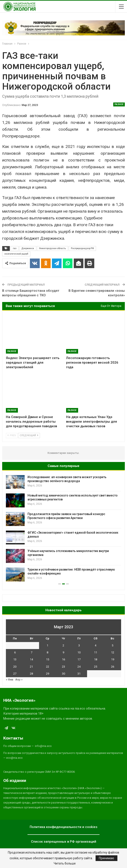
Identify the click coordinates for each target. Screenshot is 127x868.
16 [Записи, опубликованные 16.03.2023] (63, 659)
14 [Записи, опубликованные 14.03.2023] (31, 659)
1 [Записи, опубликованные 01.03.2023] (47, 645)
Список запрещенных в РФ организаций (64, 842)
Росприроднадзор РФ (82, 248)
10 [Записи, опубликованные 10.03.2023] (79, 652)
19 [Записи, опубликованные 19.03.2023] (113, 659)
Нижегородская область (52, 248)
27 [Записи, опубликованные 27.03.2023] (15, 674)
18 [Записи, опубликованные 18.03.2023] (96, 659)
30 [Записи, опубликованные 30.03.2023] (63, 674)
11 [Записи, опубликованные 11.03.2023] (96, 652)
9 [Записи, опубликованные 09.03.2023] (63, 652)
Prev (12, 435)
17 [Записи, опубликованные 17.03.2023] (79, 659)
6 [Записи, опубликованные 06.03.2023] (15, 652)
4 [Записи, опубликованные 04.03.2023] (95, 645)
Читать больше (65, 863)
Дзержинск (28, 248)
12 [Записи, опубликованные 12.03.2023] (113, 652)
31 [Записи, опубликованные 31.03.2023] (79, 674)
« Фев (10, 680)
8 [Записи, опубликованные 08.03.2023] (47, 652)
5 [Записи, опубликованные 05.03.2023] (112, 645)
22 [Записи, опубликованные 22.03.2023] (48, 667)
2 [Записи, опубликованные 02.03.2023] (63, 645)
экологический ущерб (16, 254)
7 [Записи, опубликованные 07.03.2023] (32, 652)
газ (15, 248)
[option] (63, 528)
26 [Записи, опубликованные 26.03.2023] (113, 667)
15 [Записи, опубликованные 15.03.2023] (48, 659)
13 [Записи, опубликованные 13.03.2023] (15, 659)
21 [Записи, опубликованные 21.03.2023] (31, 667)
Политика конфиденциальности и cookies (63, 827)
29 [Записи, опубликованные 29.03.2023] (48, 674)
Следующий (29, 435)
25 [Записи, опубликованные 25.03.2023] (96, 667)
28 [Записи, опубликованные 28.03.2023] (31, 674)
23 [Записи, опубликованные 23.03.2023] (63, 667)
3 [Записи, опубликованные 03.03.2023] (79, 645)
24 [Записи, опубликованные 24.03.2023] (79, 667)
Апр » (19, 680)
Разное (119, 104)
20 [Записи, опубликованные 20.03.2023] (15, 667)
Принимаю (106, 858)
